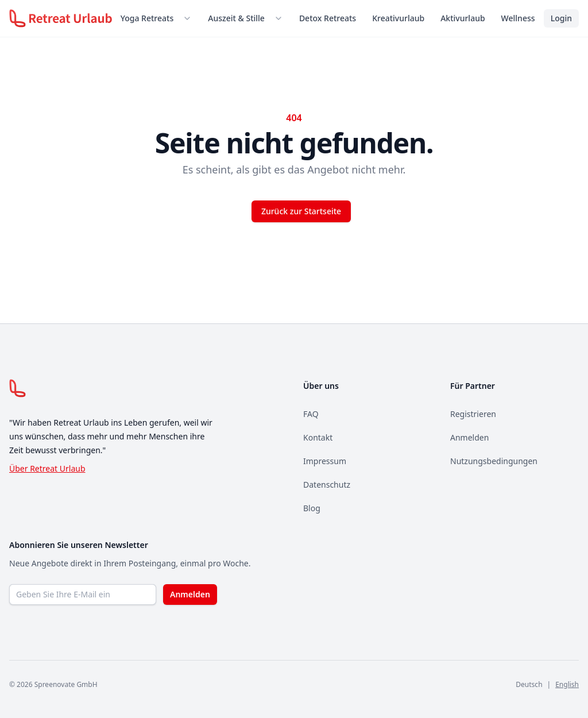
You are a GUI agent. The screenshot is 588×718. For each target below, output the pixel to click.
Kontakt (318, 437)
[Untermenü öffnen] (189, 18)
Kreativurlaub (398, 18)
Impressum (325, 461)
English (567, 684)
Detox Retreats (328, 18)
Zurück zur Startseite (301, 211)
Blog (312, 508)
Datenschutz (327, 485)
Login (561, 18)
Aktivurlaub (463, 18)
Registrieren (473, 414)
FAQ (311, 414)
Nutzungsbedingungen (494, 461)
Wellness (518, 18)
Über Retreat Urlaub (47, 468)
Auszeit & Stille (236, 18)
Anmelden (469, 437)
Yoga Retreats (147, 18)
